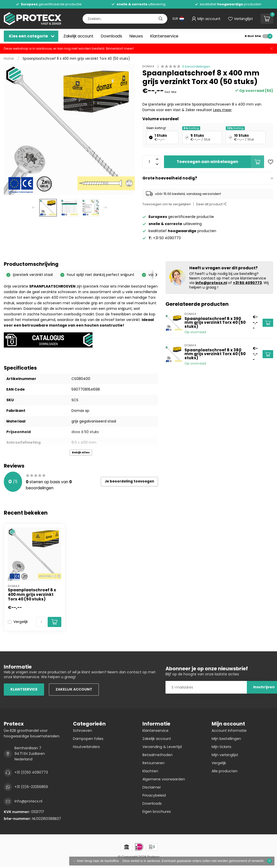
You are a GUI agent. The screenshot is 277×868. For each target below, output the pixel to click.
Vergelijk (21, 622)
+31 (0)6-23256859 (31, 787)
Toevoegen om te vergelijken (167, 204)
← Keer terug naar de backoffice (96, 861)
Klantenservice (164, 36)
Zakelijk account (78, 36)
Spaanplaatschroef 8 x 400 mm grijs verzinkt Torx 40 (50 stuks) (76, 59)
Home (9, 59)
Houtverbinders (86, 747)
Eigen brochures (157, 812)
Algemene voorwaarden (164, 779)
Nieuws (136, 36)
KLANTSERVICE (24, 689)
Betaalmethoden (158, 755)
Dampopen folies (88, 739)
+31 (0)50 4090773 (31, 772)
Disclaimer (152, 787)
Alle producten (225, 771)
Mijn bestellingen (226, 739)
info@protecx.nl (211, 283)
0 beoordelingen (196, 66)
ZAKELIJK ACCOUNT (74, 689)
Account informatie (229, 731)
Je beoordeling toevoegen (129, 481)
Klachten (150, 771)
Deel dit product (211, 204)
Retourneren (153, 763)
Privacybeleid (154, 795)
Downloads (112, 36)
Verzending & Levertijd (162, 747)
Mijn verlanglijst (225, 755)
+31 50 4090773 (247, 283)
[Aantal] (41, 622)
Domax (149, 66)
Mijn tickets (221, 747)
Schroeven (82, 731)
